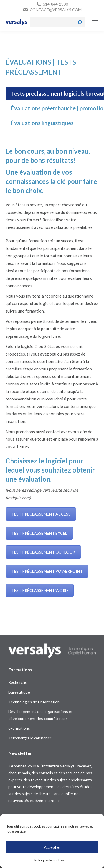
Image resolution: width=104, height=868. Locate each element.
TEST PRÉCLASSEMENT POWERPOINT (47, 571)
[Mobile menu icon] (95, 22)
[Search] (57, 22)
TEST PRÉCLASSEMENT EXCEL (39, 533)
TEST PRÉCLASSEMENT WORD (40, 590)
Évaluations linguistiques (42, 123)
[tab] (42, 123)
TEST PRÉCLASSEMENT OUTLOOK (43, 552)
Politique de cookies (49, 860)
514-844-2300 (55, 4)
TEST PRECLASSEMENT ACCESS (41, 514)
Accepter (52, 847)
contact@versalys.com (56, 10)
